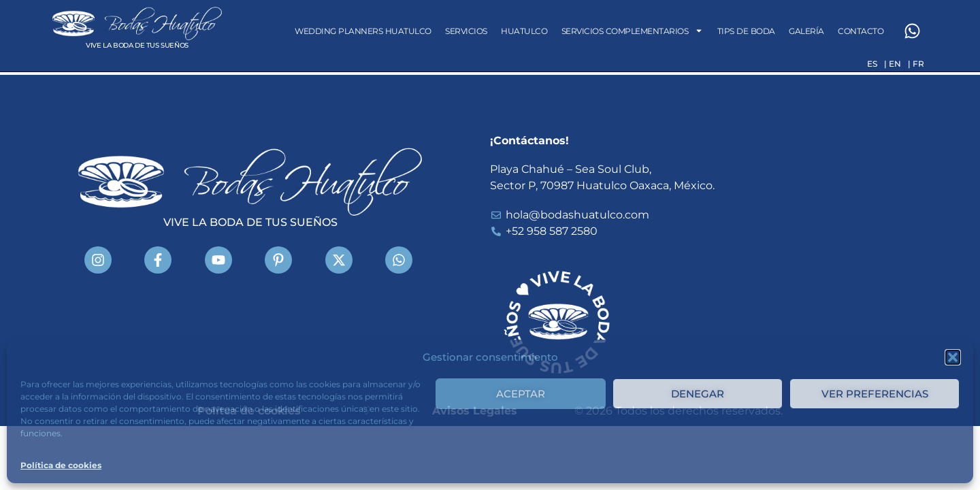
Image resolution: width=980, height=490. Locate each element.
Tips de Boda (746, 31)
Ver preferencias (875, 394)
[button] (953, 357)
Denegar (698, 394)
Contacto (861, 31)
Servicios (466, 31)
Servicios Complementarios (633, 31)
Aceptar (521, 394)
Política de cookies (61, 465)
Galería (806, 31)
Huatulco (524, 31)
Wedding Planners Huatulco (363, 31)
